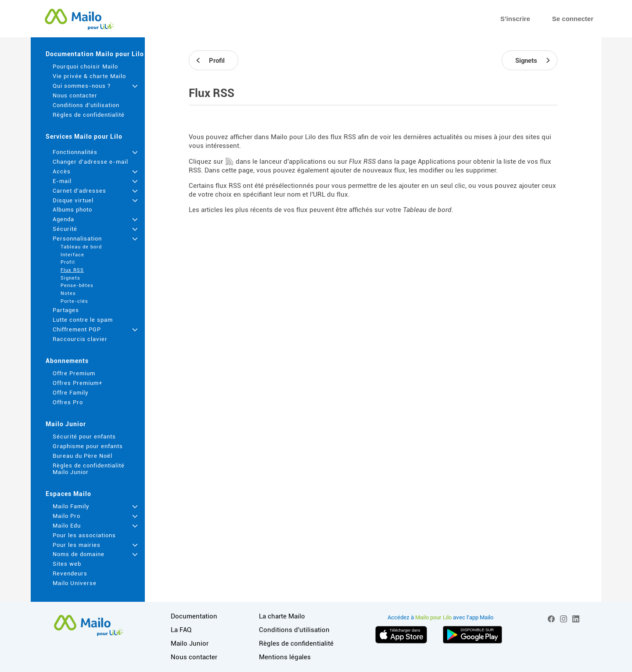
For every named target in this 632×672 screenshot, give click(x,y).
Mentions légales (285, 657)
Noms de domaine (79, 554)
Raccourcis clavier (80, 339)
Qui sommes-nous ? (82, 86)
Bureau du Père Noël (83, 456)
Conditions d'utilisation (86, 105)
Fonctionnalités (75, 152)
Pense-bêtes (77, 286)
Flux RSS (72, 270)
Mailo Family (71, 506)
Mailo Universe (75, 583)
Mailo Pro (66, 516)
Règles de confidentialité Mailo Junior (89, 469)
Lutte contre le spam (83, 320)
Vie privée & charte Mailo (89, 76)
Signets (70, 278)
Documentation (194, 616)
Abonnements (67, 361)
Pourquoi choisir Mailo (85, 66)
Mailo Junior (66, 424)
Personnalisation (77, 239)
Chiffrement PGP (77, 329)
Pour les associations (84, 535)
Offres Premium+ (77, 383)
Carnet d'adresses (79, 191)
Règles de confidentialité (89, 115)
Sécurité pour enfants (84, 437)
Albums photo (72, 210)
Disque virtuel (73, 200)
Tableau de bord (81, 247)
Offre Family (71, 393)
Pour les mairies (77, 545)
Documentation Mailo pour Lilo (95, 54)
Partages (66, 310)
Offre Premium (74, 373)
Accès (62, 171)
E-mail (62, 181)
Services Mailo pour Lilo (84, 137)
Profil (68, 262)
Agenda (63, 219)
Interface (72, 255)
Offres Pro (68, 402)
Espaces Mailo (68, 494)
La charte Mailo (282, 616)
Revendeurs (70, 573)
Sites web (67, 564)
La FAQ (181, 630)
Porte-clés (74, 301)
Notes (68, 293)
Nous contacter (75, 95)
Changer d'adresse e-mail (90, 162)
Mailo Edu (67, 526)
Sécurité (65, 229)
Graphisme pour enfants (88, 446)
